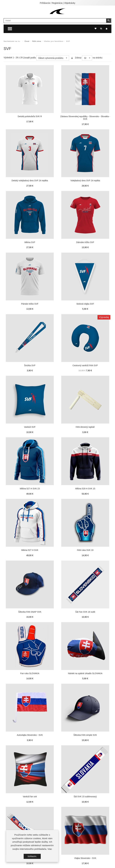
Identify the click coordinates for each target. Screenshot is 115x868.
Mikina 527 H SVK (30, 550)
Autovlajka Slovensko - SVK (30, 735)
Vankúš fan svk (30, 797)
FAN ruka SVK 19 (85, 550)
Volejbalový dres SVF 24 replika (85, 181)
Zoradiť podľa (29, 58)
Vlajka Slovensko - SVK (85, 858)
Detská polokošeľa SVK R (30, 116)
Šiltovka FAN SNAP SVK (30, 612)
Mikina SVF (30, 242)
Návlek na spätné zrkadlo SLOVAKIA (85, 673)
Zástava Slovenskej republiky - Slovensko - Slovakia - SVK (85, 118)
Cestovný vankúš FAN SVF (85, 365)
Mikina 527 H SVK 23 (30, 489)
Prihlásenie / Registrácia (51, 3)
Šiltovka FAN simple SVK (85, 735)
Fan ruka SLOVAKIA (30, 673)
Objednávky (70, 3)
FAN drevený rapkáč (85, 427)
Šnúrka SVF (30, 365)
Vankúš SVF (30, 427)
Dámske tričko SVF (85, 242)
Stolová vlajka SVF (85, 304)
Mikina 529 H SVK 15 (85, 489)
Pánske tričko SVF (30, 304)
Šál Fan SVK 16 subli (85, 612)
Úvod (27, 41)
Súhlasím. (32, 856)
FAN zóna (37, 41)
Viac (50, 849)
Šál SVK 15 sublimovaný (85, 797)
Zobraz (78, 58)
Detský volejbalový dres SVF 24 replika (30, 181)
